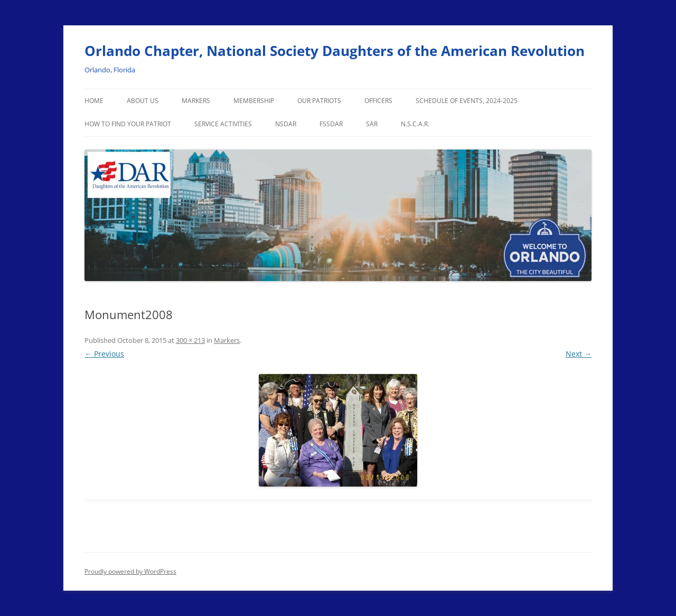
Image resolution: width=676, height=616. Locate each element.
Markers (196, 101)
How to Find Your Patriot (128, 124)
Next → (579, 354)
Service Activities (223, 124)
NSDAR (286, 124)
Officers (378, 101)
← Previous (104, 354)
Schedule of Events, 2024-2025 (467, 101)
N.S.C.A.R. (415, 124)
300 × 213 (190, 340)
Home (94, 101)
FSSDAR (331, 124)
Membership (254, 101)
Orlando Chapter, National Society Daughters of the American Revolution (335, 51)
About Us (143, 101)
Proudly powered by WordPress (130, 571)
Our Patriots (319, 101)
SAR (372, 124)
